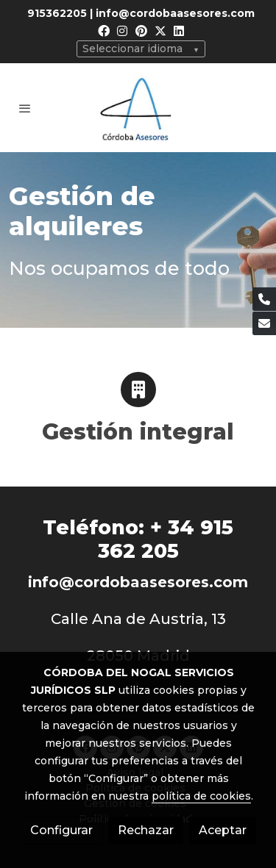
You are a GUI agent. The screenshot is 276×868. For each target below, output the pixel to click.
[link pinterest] (141, 30)
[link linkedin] (179, 30)
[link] (138, 108)
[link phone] (264, 299)
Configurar (61, 830)
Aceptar (223, 830)
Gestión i (94, 432)
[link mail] (264, 323)
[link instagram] (122, 30)
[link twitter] (160, 30)
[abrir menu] (25, 108)
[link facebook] (104, 30)
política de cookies (201, 796)
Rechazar (146, 830)
